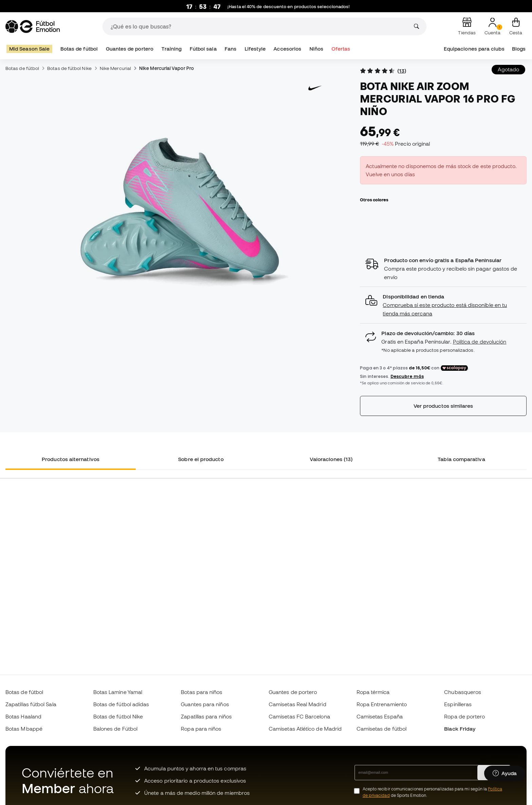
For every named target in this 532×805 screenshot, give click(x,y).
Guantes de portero (130, 49)
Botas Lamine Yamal (118, 692)
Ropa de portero (464, 716)
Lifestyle (255, 49)
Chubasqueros (463, 692)
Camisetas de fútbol (382, 729)
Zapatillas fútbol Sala (31, 704)
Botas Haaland (23, 716)
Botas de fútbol (79, 49)
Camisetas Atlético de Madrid (305, 729)
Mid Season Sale (29, 49)
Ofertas (341, 49)
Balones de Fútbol (115, 729)
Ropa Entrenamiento (382, 704)
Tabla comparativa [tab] (461, 459)
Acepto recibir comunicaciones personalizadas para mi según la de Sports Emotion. (432, 792)
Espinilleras (458, 704)
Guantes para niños (205, 704)
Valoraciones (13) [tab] (331, 459)
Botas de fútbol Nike (69, 68)
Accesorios (287, 49)
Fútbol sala (203, 49)
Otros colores (374, 200)
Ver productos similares (443, 406)
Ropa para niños (201, 729)
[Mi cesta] (516, 26)
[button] (443, 305)
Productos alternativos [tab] (71, 459)
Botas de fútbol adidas (121, 704)
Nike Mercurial (115, 68)
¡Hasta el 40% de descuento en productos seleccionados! (289, 7)
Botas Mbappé (24, 729)
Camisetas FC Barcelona (299, 716)
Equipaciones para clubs (474, 49)
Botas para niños (202, 692)
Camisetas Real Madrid (298, 704)
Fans (231, 49)
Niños (316, 49)
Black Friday (460, 729)
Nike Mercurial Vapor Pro (166, 68)
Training (172, 49)
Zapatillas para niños (206, 716)
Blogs (519, 49)
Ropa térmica (373, 692)
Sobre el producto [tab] (201, 459)
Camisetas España (380, 716)
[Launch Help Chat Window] (505, 773)
